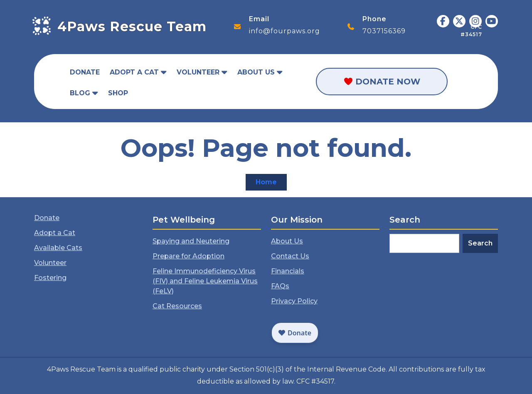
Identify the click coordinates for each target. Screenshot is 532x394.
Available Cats (59, 248)
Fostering (51, 278)
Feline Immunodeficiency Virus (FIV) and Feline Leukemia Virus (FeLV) (205, 281)
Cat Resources (178, 306)
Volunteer (198, 72)
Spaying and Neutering (191, 242)
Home (271, 184)
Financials (288, 271)
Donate (85, 72)
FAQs (281, 286)
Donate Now (382, 82)
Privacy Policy (295, 301)
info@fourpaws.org (284, 31)
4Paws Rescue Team (132, 26)
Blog (80, 93)
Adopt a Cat (134, 72)
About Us (256, 72)
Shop (118, 93)
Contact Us (291, 256)
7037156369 (384, 31)
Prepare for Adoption (189, 256)
